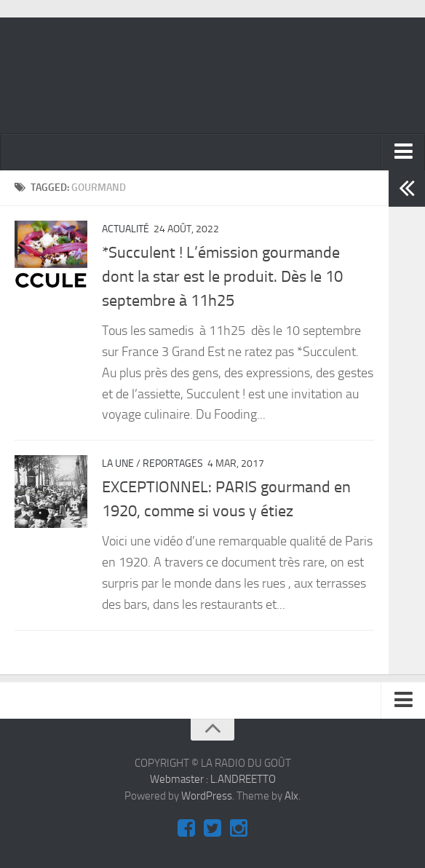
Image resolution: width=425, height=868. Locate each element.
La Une (118, 463)
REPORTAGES (173, 463)
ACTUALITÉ (126, 229)
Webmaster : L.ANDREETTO (213, 779)
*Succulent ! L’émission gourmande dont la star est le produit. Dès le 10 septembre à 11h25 (222, 277)
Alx (291, 796)
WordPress (207, 796)
